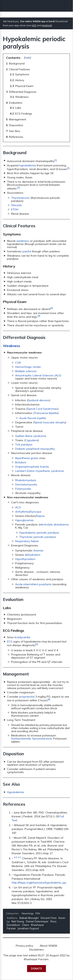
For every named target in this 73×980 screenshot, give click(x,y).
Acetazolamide (21, 739)
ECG (10, 641)
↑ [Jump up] (12, 812)
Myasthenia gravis (27, 458)
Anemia (38, 550)
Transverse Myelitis (46, 413)
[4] (51, 308)
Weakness (11, 346)
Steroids (16, 205)
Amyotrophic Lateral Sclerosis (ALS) (38, 375)
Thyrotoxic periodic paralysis (38, 537)
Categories (12, 913)
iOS (34, 25)
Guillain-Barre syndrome (31, 436)
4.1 (20, 857)
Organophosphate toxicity (32, 467)
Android (47, 25)
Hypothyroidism (25, 559)
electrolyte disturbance (54, 524)
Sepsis (41, 516)
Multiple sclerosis (26, 371)
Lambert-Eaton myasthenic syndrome (40, 471)
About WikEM (48, 946)
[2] (68, 168)
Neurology (28, 913)
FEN (38, 913)
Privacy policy (24, 946)
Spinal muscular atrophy (50, 422)
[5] (37, 644)
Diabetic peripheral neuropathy (35, 449)
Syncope (36, 512)
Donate (36, 969)
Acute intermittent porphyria (33, 584)
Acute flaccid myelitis (33, 418)
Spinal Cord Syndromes (42, 409)
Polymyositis (23, 489)
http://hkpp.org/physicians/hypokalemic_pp (39, 883)
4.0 (15, 857)
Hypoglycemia (24, 520)
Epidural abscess (39, 400)
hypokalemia (28, 165)
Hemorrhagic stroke (28, 367)
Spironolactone (42, 739)
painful (27, 251)
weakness (23, 241)
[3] (18, 187)
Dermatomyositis (26, 484)
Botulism (21, 462)
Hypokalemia (15, 792)
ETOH (15, 209)
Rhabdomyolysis (26, 480)
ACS (18, 507)
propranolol (27, 697)
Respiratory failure (27, 541)
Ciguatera (32, 440)
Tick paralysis (24, 444)
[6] (49, 699)
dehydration (33, 555)
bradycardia (22, 637)
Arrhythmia (22, 512)
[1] (56, 160)
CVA (18, 363)
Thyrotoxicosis (20, 198)
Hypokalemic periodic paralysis (39, 533)
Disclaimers (36, 950)
